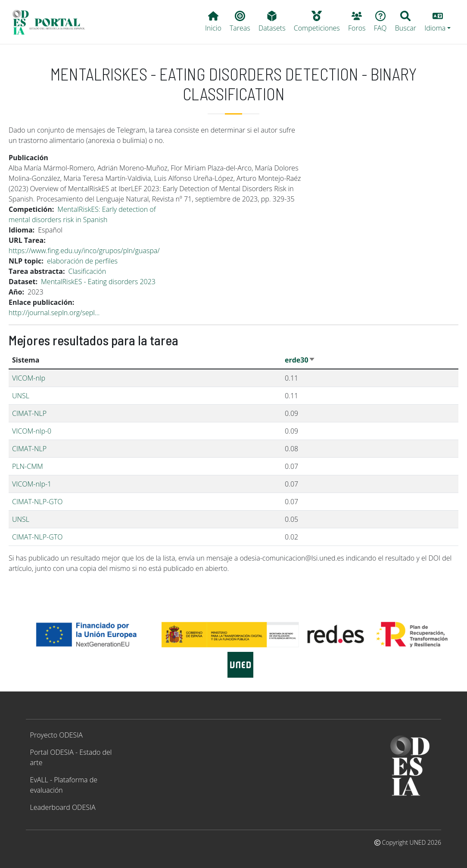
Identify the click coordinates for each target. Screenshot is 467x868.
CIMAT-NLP (29, 413)
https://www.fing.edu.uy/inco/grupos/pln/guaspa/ (84, 251)
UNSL (21, 396)
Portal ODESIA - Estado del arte (71, 757)
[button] (438, 22)
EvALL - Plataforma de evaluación (64, 785)
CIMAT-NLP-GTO (37, 502)
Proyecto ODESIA (56, 735)
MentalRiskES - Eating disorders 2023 (98, 282)
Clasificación (87, 271)
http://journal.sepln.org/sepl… (54, 313)
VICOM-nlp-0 (32, 431)
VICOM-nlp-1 (32, 484)
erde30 (300, 360)
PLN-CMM (28, 466)
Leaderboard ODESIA (63, 807)
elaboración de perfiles (82, 261)
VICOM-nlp (29, 378)
